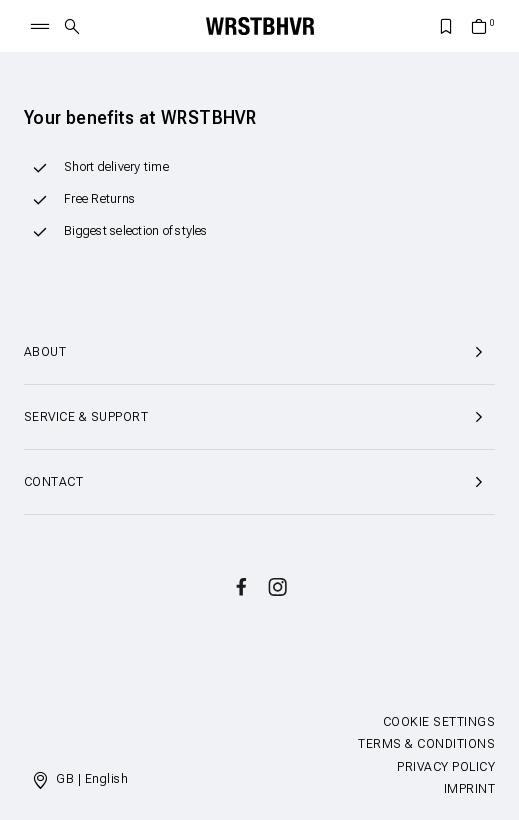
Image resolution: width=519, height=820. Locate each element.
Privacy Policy (446, 767)
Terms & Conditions (426, 744)
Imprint (469, 789)
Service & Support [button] (259, 417)
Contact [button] (259, 482)
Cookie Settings (439, 722)
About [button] (259, 352)
